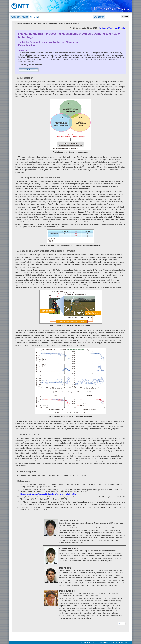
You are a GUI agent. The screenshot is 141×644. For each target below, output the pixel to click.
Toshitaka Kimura (28, 42)
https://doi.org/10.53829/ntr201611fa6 (112, 28)
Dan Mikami (67, 42)
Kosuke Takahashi (49, 42)
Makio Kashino (26, 45)
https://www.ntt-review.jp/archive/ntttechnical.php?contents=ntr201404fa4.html (49, 494)
